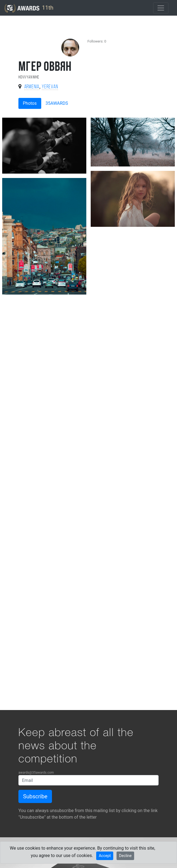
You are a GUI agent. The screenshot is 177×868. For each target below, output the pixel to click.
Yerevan (50, 87)
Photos (30, 103)
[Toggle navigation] (161, 8)
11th (29, 8)
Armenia (32, 87)
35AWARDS (57, 103)
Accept (105, 856)
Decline (125, 856)
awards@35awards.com (36, 773)
